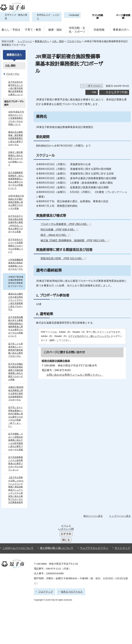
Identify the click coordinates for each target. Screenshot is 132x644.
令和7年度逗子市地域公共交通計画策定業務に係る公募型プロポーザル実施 (16, 197)
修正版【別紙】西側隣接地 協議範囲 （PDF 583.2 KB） (74, 231)
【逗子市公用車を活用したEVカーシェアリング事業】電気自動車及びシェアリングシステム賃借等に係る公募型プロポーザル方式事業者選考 (16, 475)
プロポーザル (74, 39)
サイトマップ (117, 511)
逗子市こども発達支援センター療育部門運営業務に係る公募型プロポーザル (16, 339)
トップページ (23, 39)
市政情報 (99, 29)
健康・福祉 (55, 29)
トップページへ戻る (120, 502)
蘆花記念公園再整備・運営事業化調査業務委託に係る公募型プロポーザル (16, 136)
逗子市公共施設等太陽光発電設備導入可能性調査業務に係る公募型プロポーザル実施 (16, 360)
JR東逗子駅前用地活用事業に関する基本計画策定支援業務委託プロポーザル (16, 382)
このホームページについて (17, 511)
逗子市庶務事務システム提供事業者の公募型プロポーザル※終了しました (16, 449)
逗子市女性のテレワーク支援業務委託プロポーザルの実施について (16, 239)
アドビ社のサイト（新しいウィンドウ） (87, 327)
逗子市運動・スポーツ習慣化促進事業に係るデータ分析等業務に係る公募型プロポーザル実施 (16, 427)
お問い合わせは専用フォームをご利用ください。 (74, 366)
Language (73, 15)
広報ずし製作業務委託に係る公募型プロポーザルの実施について (16, 155)
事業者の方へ (121, 29)
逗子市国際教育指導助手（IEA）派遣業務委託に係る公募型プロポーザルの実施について (16, 175)
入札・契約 (57, 39)
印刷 (94, 83)
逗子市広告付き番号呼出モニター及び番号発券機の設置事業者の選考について (16, 86)
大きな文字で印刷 (117, 83)
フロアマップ (45, 554)
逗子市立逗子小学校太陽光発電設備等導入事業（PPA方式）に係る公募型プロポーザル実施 (16, 219)
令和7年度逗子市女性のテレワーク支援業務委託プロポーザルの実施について (16, 116)
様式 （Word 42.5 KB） (56, 226)
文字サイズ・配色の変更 (15, 17)
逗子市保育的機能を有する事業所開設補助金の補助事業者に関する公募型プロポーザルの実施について (16, 315)
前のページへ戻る (94, 502)
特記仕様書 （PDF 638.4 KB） (60, 220)
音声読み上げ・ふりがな (46, 17)
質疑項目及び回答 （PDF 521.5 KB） (64, 249)
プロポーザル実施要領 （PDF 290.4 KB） (66, 215)
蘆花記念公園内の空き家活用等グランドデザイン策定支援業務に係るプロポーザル (16, 292)
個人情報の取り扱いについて (55, 511)
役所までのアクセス (70, 554)
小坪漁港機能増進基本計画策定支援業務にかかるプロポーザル (16, 256)
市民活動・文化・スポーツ (77, 29)
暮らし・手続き (11, 29)
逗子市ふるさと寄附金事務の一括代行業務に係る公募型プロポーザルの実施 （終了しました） (16, 404)
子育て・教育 (33, 29)
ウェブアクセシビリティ (91, 511)
